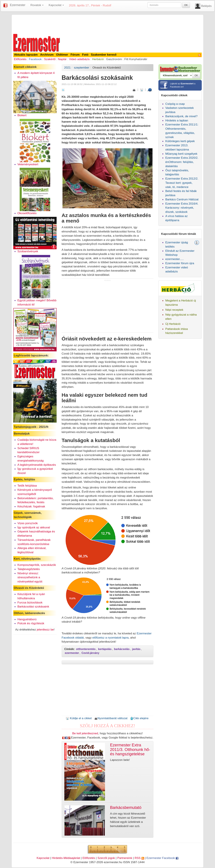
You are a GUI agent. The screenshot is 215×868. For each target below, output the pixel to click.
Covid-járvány (90, 653)
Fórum (75, 55)
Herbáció (98, 59)
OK (186, 5)
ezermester (72, 653)
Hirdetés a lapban (177, 120)
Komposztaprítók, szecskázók (37, 565)
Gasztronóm (114, 59)
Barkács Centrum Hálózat (182, 199)
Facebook (35, 59)
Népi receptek (174, 310)
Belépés (206, 6)
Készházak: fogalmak (31, 506)
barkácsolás (122, 649)
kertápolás (105, 649)
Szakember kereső (104, 55)
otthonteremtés (86, 649)
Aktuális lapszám (26, 55)
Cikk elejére (139, 718)
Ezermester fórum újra (180, 263)
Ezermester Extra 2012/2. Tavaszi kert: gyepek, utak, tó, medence (182, 183)
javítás (136, 649)
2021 (67, 68)
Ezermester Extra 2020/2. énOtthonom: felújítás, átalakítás (182, 162)
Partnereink (125, 858)
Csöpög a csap (175, 104)
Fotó (85, 55)
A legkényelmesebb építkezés (37, 465)
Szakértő (50, 59)
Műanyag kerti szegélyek (181, 154)
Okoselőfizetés (27, 213)
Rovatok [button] (37, 5)
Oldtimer (62, 55)
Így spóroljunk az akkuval (34, 527)
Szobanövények (28, 251)
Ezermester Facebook (162, 858)
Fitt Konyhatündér (136, 59)
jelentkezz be (45, 630)
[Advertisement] (107, 24)
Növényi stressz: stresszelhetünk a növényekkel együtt (30, 577)
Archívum (47, 55)
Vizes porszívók (28, 523)
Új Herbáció (173, 324)
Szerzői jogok (106, 858)
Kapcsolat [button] (56, 5)
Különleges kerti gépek (180, 141)
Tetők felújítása (27, 486)
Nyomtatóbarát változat (111, 718)
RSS (139, 858)
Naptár (62, 59)
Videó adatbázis (79, 59)
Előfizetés (20, 59)
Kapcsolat (43, 858)
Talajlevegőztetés (29, 569)
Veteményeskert (28, 164)
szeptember (82, 68)
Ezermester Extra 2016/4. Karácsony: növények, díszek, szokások (182, 208)
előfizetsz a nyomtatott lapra (111, 638)
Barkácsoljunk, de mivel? (181, 116)
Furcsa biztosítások (30, 602)
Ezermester (18, 5)
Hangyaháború (27, 619)
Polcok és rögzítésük (31, 623)
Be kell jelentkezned (85, 733)
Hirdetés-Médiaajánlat (66, 858)
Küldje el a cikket (79, 718)
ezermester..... (175, 259)
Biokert (22, 115)
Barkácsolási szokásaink (33, 606)
